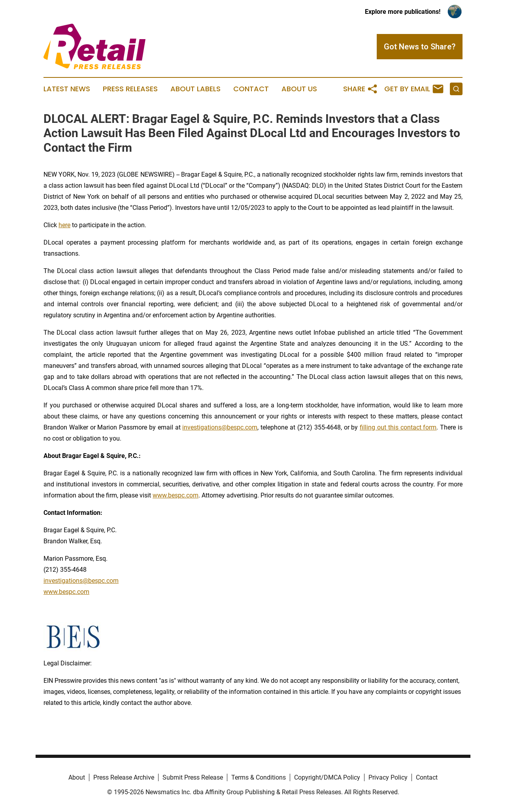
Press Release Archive (124, 777)
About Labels (195, 89)
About (77, 777)
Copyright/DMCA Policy (327, 777)
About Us (299, 89)
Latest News (67, 89)
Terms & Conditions (259, 777)
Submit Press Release (193, 777)
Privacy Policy (388, 777)
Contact (251, 89)
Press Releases (130, 89)
